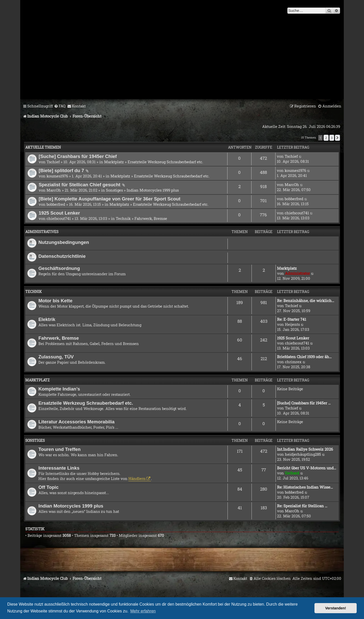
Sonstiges (114, 190)
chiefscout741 (59, 218)
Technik (123, 218)
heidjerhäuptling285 (303, 454)
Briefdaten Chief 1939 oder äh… (304, 357)
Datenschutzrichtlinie (62, 256)
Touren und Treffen (60, 449)
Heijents (292, 324)
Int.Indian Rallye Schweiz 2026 (305, 449)
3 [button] (332, 138)
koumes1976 (57, 176)
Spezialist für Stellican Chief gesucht (79, 185)
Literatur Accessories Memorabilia (76, 422)
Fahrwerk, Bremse (151, 218)
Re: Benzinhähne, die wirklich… (306, 301)
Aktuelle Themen (43, 147)
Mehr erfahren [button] (143, 611)
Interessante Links (59, 468)
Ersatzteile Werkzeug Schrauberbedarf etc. (165, 162)
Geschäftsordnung (59, 268)
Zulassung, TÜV (56, 357)
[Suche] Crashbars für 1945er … (304, 403)
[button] (337, 138)
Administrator (297, 273)
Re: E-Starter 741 (292, 319)
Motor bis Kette (55, 301)
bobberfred (56, 204)
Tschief (53, 162)
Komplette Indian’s (59, 389)
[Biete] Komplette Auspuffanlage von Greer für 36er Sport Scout (110, 199)
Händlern (137, 478)
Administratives (42, 232)
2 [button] (326, 138)
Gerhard (292, 473)
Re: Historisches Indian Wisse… (305, 487)
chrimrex (293, 362)
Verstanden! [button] (336, 608)
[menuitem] (60, 106)
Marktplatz (114, 162)
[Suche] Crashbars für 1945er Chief (78, 156)
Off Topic (49, 487)
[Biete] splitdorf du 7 (61, 170)
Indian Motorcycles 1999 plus (153, 190)
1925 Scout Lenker (59, 213)
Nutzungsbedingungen (64, 242)
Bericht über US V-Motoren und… (307, 468)
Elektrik (47, 319)
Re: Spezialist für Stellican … (302, 506)
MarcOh (54, 190)
